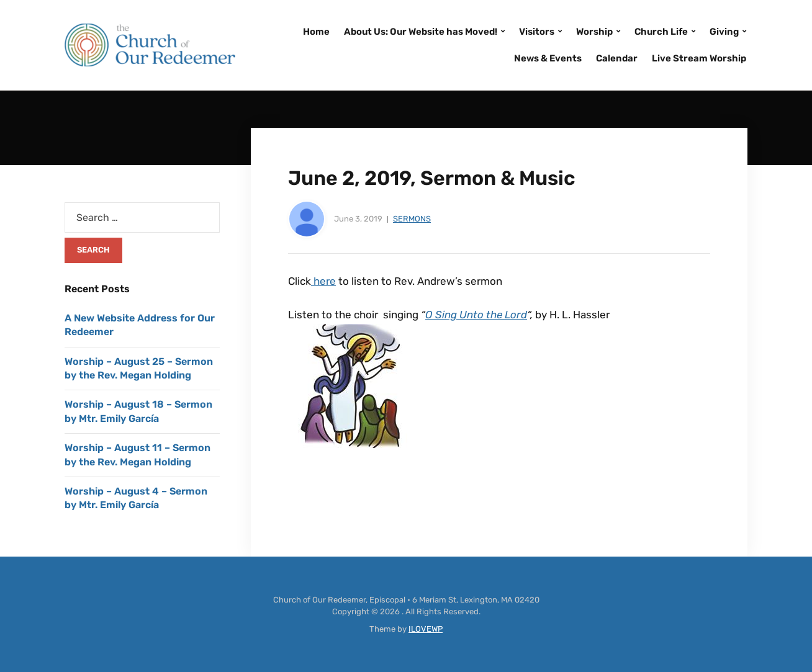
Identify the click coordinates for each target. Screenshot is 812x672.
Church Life (661, 32)
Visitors (537, 32)
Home (316, 32)
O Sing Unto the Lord (476, 315)
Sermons (412, 219)
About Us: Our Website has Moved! (421, 32)
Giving (724, 32)
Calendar (617, 58)
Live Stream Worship (699, 58)
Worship (594, 32)
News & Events (548, 58)
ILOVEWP (426, 629)
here (323, 281)
